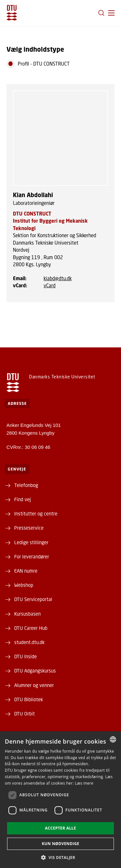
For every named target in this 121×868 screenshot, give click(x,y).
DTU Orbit (25, 714)
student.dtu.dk (29, 642)
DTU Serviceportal (33, 599)
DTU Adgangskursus (35, 671)
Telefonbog (26, 485)
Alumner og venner (34, 685)
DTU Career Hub (31, 628)
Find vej (23, 499)
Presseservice (29, 528)
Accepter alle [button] (60, 828)
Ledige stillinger (31, 542)
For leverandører (32, 556)
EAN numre (26, 571)
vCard (50, 285)
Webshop (24, 585)
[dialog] (60, 800)
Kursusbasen (27, 614)
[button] (111, 13)
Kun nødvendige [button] (60, 844)
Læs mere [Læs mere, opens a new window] (84, 783)
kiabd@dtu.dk (58, 278)
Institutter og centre (36, 513)
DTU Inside (25, 656)
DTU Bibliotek (29, 699)
